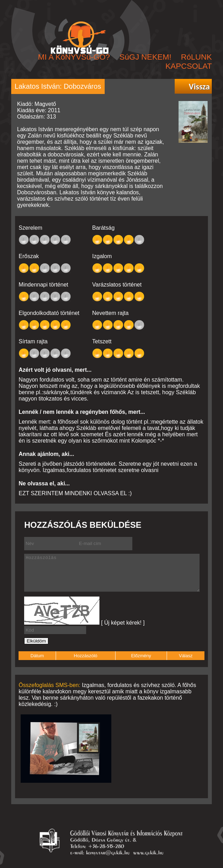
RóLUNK (196, 57)
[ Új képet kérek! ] (123, 623)
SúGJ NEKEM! (145, 57)
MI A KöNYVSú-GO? (74, 57)
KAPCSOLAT (189, 66)
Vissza (199, 87)
